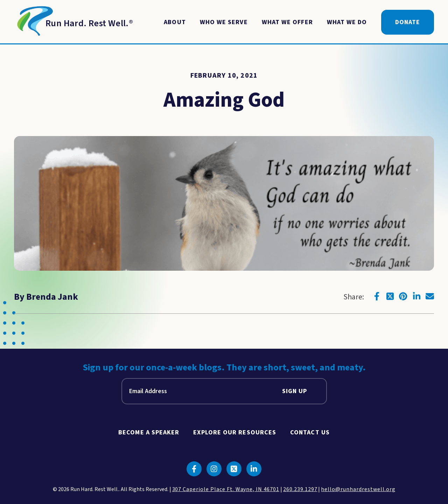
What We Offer (287, 22)
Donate (408, 22)
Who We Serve (224, 22)
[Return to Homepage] (73, 22)
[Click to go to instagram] (214, 469)
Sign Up (295, 391)
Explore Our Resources (235, 432)
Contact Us (310, 432)
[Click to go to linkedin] (416, 296)
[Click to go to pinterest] (403, 296)
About (175, 22)
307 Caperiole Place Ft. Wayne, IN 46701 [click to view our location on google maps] (226, 489)
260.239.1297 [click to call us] (300, 489)
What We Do (347, 22)
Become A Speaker (149, 432)
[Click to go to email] (430, 296)
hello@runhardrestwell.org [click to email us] (358, 489)
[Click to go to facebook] (377, 296)
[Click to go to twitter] (390, 296)
